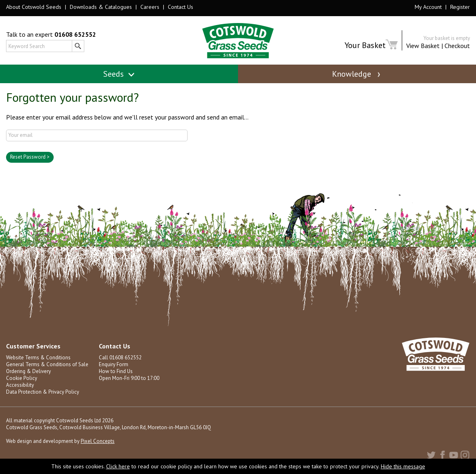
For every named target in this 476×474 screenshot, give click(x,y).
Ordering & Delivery (28, 371)
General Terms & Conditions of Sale (47, 364)
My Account (428, 7)
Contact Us (181, 7)
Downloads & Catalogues (101, 7)
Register (460, 7)
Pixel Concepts (98, 441)
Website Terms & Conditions (38, 358)
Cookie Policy (22, 378)
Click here (118, 466)
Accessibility (20, 385)
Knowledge (357, 74)
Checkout (457, 46)
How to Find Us (116, 371)
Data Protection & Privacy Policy (43, 392)
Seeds (119, 74)
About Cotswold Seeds (34, 7)
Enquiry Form (114, 364)
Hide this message (403, 466)
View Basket (423, 46)
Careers (150, 7)
